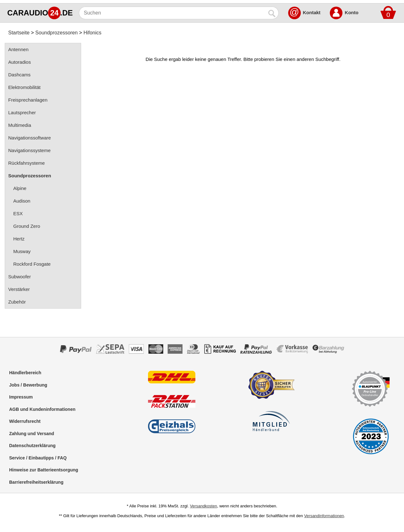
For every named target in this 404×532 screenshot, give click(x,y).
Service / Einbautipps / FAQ (38, 458)
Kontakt (312, 12)
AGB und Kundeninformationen (42, 409)
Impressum (21, 397)
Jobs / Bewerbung (28, 385)
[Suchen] (172, 13)
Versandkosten (204, 506)
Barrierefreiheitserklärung (36, 482)
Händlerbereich (25, 373)
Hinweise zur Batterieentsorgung (44, 470)
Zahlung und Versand (32, 434)
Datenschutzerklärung (32, 446)
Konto (351, 12)
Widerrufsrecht (25, 421)
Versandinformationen (324, 516)
